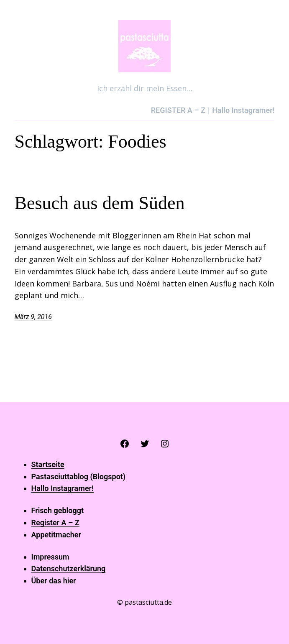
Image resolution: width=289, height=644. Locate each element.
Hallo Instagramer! (63, 488)
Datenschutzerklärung (69, 569)
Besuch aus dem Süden (100, 203)
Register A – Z (55, 523)
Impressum (50, 557)
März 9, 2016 (33, 317)
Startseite (48, 464)
